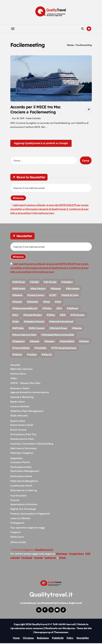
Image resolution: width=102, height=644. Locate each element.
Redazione (43, 639)
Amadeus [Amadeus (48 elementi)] (68, 283)
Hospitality (16, 459)
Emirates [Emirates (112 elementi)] (33, 302)
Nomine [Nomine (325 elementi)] (78, 329)
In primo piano (18, 496)
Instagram (50, 558)
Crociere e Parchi (20, 463)
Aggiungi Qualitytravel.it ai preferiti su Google (41, 144)
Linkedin (15, 558)
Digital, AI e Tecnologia (23, 510)
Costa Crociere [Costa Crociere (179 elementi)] (37, 296)
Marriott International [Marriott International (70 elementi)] (62, 322)
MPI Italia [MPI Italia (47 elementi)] (19, 329)
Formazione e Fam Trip (23, 435)
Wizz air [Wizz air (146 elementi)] (48, 355)
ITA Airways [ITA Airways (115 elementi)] (78, 316)
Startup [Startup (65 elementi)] (85, 342)
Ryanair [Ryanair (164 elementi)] (35, 342)
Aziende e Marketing (22, 398)
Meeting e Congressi (22, 454)
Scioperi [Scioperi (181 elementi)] (50, 342)
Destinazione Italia (21, 468)
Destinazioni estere (21, 477)
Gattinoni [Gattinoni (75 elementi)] (73, 309)
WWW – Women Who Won (25, 384)
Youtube (39, 558)
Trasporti (16, 533)
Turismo (15, 501)
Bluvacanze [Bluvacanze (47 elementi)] (74, 289)
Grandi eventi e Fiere (22, 440)
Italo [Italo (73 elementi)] (16, 322)
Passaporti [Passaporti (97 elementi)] (19, 342)
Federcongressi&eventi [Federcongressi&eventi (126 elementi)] (26, 309)
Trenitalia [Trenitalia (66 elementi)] (41, 349)
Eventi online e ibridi (22, 426)
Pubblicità (58, 639)
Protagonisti (17, 524)
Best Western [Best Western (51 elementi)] (39, 289)
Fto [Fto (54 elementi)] (60, 309)
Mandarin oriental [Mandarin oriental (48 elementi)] (35, 322)
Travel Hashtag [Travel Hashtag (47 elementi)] (22, 349)
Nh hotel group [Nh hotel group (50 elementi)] (59, 329)
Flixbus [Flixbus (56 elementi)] (48, 309)
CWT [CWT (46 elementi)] (54, 296)
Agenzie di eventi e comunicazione (30, 393)
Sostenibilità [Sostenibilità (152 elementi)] (68, 342)
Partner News (18, 374)
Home (70, 45)
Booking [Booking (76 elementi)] (18, 296)
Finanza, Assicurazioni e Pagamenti (30, 514)
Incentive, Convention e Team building (32, 444)
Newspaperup (43, 633)
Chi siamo (28, 639)
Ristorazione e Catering (24, 491)
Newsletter (83, 639)
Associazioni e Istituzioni (24, 505)
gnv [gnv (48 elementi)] (16, 316)
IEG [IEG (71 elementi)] (64, 316)
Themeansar (61, 633)
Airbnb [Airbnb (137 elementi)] (35, 283)
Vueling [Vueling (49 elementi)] (33, 355)
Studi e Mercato (19, 416)
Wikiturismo (17, 538)
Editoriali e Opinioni (22, 370)
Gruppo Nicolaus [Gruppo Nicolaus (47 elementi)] (33, 316)
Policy (70, 639)
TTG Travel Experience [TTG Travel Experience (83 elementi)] (65, 349)
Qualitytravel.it (51, 595)
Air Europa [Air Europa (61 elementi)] (51, 283)
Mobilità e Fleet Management (27, 412)
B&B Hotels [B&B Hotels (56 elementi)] (20, 289)
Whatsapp (62, 554)
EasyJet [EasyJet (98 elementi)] (18, 302)
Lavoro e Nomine (20, 407)
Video (14, 379)
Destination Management (25, 472)
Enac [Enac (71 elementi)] (47, 302)
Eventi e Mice (18, 422)
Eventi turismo (19, 430)
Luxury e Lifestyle (20, 519)
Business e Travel (20, 389)
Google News (76, 554)
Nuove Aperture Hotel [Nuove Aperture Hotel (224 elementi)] (25, 335)
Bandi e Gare (18, 402)
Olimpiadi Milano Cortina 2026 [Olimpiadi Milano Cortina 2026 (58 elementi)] (59, 335)
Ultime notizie (18, 543)
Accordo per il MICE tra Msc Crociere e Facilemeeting (38, 110)
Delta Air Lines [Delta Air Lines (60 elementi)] (71, 296)
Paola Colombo (33, 119)
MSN (88, 554)
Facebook (27, 558)
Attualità (15, 366)
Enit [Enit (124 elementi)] (59, 302)
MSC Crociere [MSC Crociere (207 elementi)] (37, 329)
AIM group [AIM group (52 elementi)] (19, 283)
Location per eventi (21, 486)
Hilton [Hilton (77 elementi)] (52, 316)
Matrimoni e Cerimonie (23, 449)
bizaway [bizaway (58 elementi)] (57, 289)
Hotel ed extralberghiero (24, 482)
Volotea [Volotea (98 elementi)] (18, 355)
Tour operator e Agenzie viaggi (28, 528)
